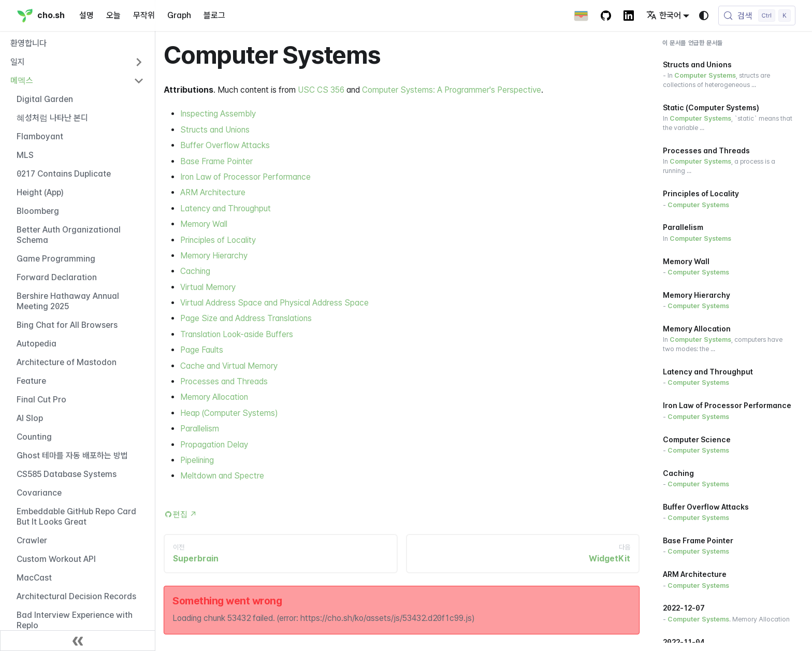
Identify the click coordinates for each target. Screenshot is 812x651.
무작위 (144, 15)
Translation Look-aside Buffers (237, 334)
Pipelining (197, 460)
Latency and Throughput (226, 208)
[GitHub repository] (606, 16)
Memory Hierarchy (214, 256)
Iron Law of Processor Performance (245, 177)
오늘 (113, 15)
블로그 (214, 15)
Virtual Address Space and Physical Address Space (274, 303)
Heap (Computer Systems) (229, 413)
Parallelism (200, 429)
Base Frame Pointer (216, 161)
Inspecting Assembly (218, 114)
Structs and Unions (215, 130)
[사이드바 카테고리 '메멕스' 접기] (139, 81)
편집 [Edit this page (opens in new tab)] (185, 515)
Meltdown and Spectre (222, 476)
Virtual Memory (208, 287)
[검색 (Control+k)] (757, 16)
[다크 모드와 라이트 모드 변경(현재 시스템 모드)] (704, 16)
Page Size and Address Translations (246, 318)
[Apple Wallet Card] (581, 16)
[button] (77, 62)
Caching (195, 271)
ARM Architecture (213, 192)
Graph (179, 15)
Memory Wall (204, 224)
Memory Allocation (214, 397)
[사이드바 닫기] (78, 641)
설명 (86, 15)
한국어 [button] (664, 15)
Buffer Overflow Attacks (225, 145)
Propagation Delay (214, 445)
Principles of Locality (218, 240)
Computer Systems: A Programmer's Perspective (452, 90)
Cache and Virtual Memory (229, 366)
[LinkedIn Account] (629, 16)
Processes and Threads (224, 381)
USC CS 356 (321, 90)
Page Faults (202, 350)
